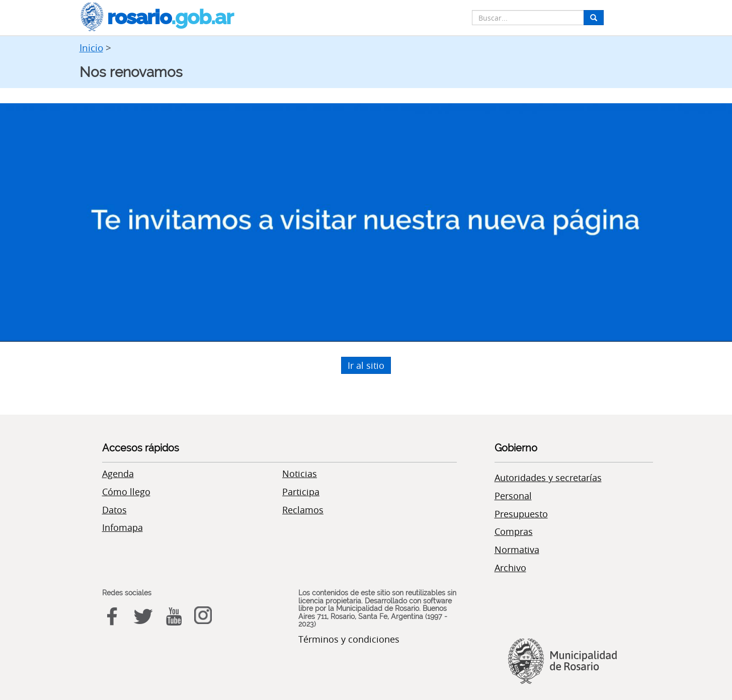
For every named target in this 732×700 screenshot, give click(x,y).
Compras (514, 531)
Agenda (118, 474)
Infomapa (123, 527)
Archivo (510, 568)
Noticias (300, 474)
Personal (513, 496)
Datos (114, 510)
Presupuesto (521, 514)
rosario (156, 17)
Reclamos (303, 510)
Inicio (91, 48)
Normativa (517, 550)
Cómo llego (126, 492)
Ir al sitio (366, 365)
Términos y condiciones (349, 639)
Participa (301, 492)
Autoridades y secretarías (548, 478)
